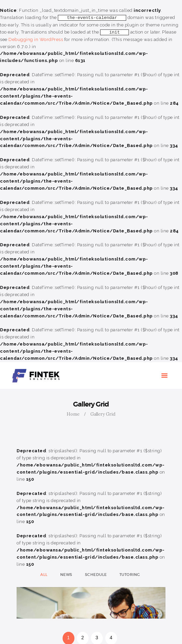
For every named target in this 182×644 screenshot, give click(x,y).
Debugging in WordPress (36, 39)
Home (73, 414)
